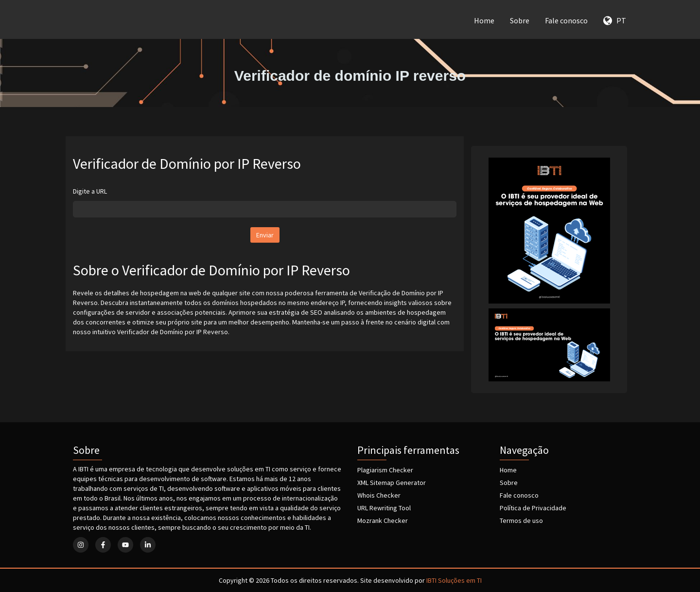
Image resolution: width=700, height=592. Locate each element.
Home (484, 20)
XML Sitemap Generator (392, 483)
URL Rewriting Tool (384, 508)
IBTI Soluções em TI (454, 580)
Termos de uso (521, 520)
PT (615, 20)
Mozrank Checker (383, 520)
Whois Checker (379, 495)
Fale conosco (566, 20)
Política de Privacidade (533, 508)
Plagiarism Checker (385, 470)
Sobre (520, 20)
